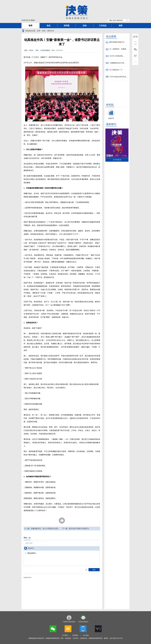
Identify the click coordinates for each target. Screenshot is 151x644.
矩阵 (121, 26)
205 (62, 521)
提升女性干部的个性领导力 (79, 529)
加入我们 (86, 635)
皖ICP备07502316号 (116, 638)
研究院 (67, 26)
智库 (31, 26)
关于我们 (65, 635)
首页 (39, 31)
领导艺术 (51, 31)
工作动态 (103, 26)
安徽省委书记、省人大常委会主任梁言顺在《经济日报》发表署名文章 (57, 529)
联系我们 (75, 635)
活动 (85, 26)
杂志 (49, 26)
